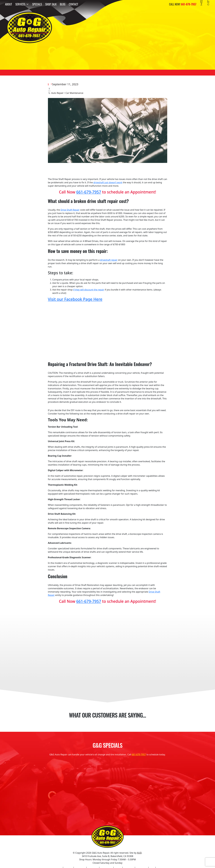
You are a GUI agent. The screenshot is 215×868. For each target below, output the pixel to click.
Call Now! (183, 4)
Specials (37, 4)
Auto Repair (57, 93)
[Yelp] (208, 4)
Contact (73, 4)
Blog (63, 4)
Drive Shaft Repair (70, 210)
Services (22, 4)
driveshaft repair (109, 260)
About (8, 4)
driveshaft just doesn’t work (108, 182)
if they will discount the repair (89, 290)
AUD (139, 853)
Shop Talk (51, 4)
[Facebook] (201, 4)
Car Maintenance (74, 93)
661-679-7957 (89, 192)
